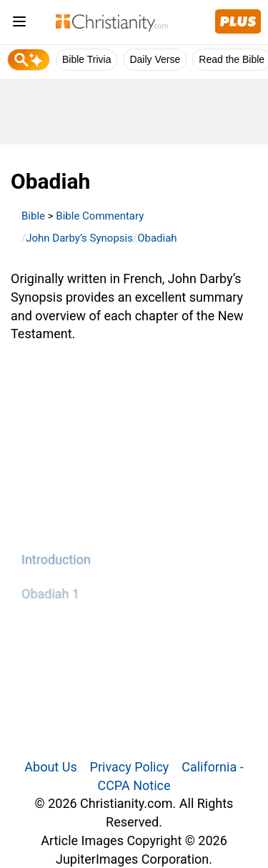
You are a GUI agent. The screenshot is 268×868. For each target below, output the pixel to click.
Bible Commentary (100, 216)
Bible (33, 216)
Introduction (56, 559)
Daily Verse (155, 59)
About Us (50, 767)
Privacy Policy (130, 767)
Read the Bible (232, 59)
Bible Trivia (86, 59)
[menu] (19, 24)
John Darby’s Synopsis (79, 238)
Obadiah (157, 238)
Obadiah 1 (50, 594)
